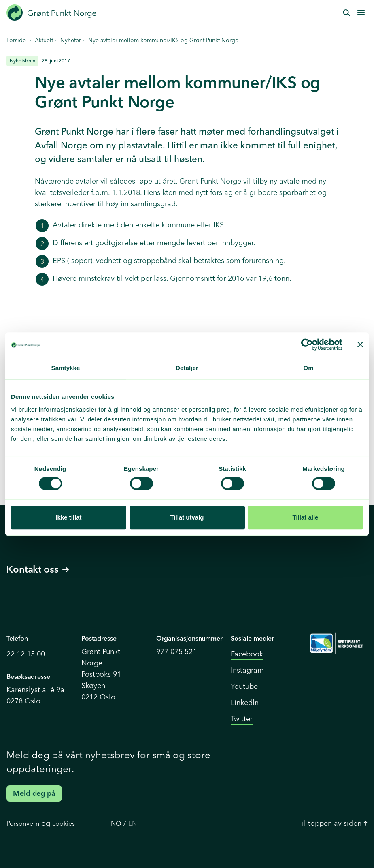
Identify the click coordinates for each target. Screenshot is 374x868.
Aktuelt (44, 40)
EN (133, 823)
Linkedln (245, 702)
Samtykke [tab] (66, 368)
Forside (16, 40)
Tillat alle (306, 517)
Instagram (247, 670)
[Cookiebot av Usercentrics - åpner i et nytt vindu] (307, 344)
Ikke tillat (68, 517)
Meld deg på (34, 793)
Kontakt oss (38, 569)
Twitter (242, 719)
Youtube (244, 686)
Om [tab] (308, 368)
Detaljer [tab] (187, 368)
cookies (64, 823)
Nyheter (71, 40)
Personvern (23, 823)
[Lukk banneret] (360, 344)
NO (116, 823)
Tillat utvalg (187, 517)
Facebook (247, 654)
